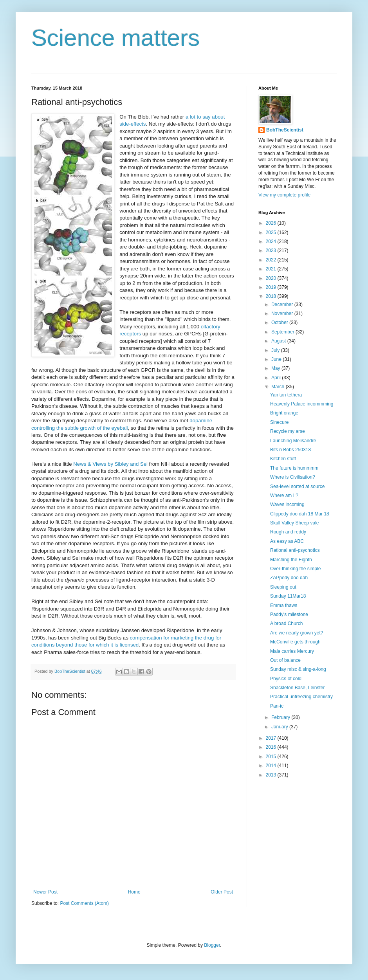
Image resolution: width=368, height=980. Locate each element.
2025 (272, 232)
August (279, 341)
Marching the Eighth (291, 560)
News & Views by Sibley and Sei (110, 464)
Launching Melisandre (293, 441)
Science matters (115, 38)
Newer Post (45, 892)
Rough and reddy (288, 532)
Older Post (222, 892)
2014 (272, 766)
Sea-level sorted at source (297, 486)
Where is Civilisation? (293, 477)
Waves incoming (287, 504)
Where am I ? (284, 495)
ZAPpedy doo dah (289, 578)
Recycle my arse (288, 431)
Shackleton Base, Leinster (297, 688)
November (283, 313)
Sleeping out (283, 587)
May (276, 368)
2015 (272, 757)
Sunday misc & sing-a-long (298, 669)
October (280, 322)
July (276, 350)
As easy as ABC (287, 541)
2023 (272, 250)
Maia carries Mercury (292, 651)
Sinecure (279, 422)
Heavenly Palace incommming (302, 404)
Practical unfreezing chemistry (301, 697)
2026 (272, 223)
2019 (272, 287)
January (280, 727)
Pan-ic (277, 706)
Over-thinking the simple (295, 569)
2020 (272, 278)
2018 (272, 296)
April (277, 378)
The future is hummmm (294, 468)
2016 (272, 747)
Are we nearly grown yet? (297, 633)
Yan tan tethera (286, 395)
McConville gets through (295, 642)
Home (134, 892)
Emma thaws (284, 605)
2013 (272, 775)
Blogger (212, 945)
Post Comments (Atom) (84, 903)
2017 (272, 738)
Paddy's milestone (289, 614)
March (279, 387)
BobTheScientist (285, 130)
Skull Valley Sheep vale (295, 523)
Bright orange (284, 413)
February (281, 717)
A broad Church (286, 623)
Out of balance (285, 660)
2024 (272, 241)
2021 (272, 269)
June (277, 359)
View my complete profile (284, 195)
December (283, 304)
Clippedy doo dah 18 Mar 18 (300, 514)
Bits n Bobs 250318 (290, 450)
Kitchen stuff (283, 459)
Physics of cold (286, 679)
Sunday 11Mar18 (288, 596)
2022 (272, 260)
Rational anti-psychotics (295, 550)
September (283, 332)
